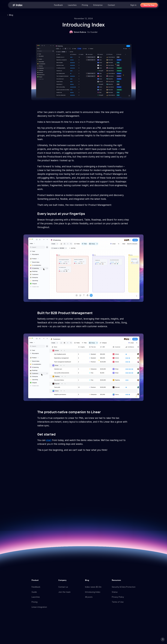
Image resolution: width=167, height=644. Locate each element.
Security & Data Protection (124, 587)
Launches (72, 5)
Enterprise (98, 5)
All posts (89, 597)
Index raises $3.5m (93, 587)
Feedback (58, 5)
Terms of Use (118, 602)
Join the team (64, 592)
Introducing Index (93, 592)
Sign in (133, 5)
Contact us (63, 587)
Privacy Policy (118, 597)
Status (115, 592)
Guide (34, 592)
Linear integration (39, 607)
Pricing (85, 5)
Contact (111, 5)
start (49, 440)
